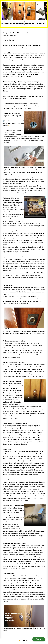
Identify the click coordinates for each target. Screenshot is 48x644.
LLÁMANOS (39, 639)
